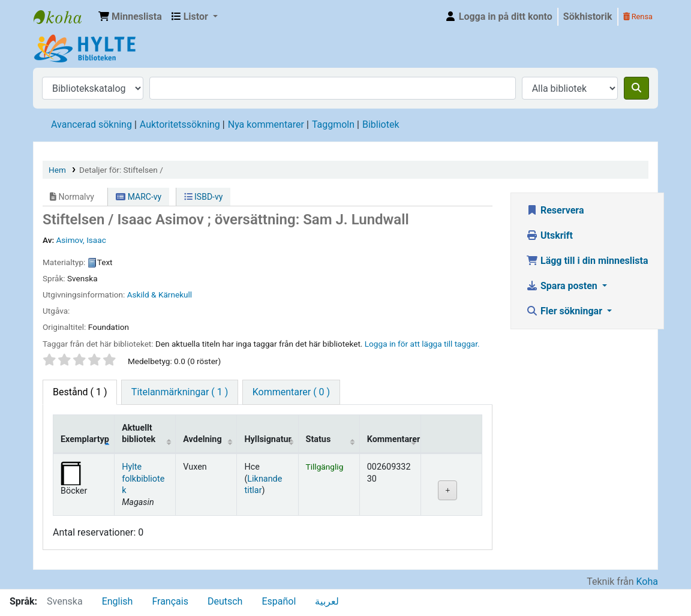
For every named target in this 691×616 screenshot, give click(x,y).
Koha (647, 582)
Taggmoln (333, 124)
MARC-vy (139, 197)
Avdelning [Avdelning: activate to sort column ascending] (202, 439)
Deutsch (225, 601)
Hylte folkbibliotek (143, 479)
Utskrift (549, 235)
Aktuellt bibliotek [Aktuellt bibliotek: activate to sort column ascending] (139, 434)
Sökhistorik (588, 16)
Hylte (64, 17)
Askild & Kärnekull (160, 295)
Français (170, 601)
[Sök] (636, 88)
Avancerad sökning (91, 124)
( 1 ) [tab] (80, 392)
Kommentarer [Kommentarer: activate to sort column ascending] (394, 439)
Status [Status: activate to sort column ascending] (319, 439)
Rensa (638, 16)
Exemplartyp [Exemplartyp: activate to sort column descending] (85, 439)
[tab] (180, 392)
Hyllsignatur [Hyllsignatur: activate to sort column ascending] (268, 439)
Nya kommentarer (266, 124)
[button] (130, 17)
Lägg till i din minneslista (587, 261)
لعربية (327, 601)
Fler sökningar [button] (565, 311)
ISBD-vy (204, 197)
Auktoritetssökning (180, 124)
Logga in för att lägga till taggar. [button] (422, 344)
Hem (57, 170)
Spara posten (563, 286)
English (118, 601)
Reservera (555, 210)
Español (279, 601)
